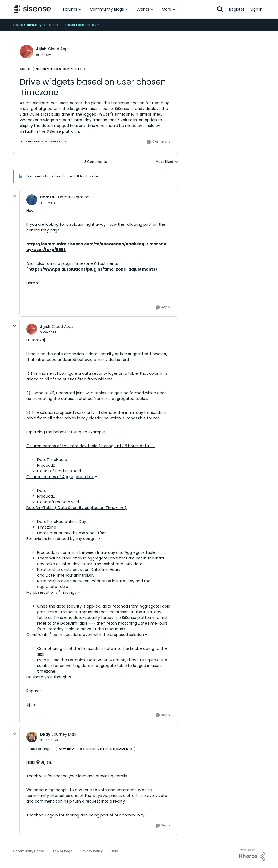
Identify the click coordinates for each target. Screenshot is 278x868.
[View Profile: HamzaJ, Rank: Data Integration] (32, 200)
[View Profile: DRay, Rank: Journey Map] (32, 737)
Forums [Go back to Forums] (53, 25)
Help (114, 851)
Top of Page (62, 851)
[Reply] (163, 307)
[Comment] (158, 142)
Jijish (46, 762)
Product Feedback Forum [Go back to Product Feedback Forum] (82, 25)
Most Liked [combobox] (167, 162)
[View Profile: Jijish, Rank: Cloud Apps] (27, 52)
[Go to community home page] (32, 9)
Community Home (29, 851)
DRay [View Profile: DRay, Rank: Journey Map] (45, 734)
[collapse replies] (15, 196)
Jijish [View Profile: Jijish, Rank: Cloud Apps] (41, 49)
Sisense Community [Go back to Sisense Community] (27, 25)
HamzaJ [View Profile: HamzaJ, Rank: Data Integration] (48, 197)
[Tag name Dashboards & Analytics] (44, 141)
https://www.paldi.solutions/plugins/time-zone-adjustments (92, 269)
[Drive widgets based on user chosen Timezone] (48, 203)
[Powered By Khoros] (252, 855)
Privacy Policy (92, 851)
